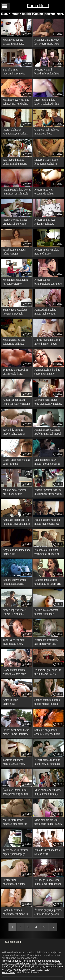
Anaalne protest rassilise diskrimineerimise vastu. (48, 492)
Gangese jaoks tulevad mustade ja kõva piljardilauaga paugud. (47, 132)
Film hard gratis (29, 963)
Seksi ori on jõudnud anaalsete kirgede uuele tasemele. (47, 732)
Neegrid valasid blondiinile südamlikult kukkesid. (47, 72)
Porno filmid (38, 6)
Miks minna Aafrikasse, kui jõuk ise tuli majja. (48, 792)
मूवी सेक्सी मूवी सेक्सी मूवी (22, 967)
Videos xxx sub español (18, 970)
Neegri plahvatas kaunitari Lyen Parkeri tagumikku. (15, 132)
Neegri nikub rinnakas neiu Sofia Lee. (47, 252)
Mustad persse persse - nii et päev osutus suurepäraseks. (15, 492)
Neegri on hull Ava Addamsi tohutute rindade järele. (45, 222)
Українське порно (12, 961)
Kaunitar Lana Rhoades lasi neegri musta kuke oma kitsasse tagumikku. (48, 42)
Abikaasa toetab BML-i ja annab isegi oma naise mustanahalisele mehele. (16, 522)
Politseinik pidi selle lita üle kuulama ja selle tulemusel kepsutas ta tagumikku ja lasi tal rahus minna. (48, 672)
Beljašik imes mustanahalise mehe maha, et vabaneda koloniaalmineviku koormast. (14, 72)
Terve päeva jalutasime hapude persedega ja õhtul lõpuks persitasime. (17, 852)
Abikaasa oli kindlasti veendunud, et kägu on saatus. (47, 552)
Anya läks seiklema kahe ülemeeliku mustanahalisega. (17, 552)
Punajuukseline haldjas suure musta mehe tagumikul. (47, 372)
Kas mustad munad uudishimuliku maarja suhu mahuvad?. (15, 162)
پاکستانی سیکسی (11, 963)
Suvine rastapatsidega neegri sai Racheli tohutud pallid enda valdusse (15, 312)
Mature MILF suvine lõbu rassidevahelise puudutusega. (46, 162)
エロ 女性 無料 (43, 967)
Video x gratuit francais (48, 961)
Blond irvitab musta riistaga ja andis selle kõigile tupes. (14, 672)
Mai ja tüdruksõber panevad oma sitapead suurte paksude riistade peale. (16, 822)
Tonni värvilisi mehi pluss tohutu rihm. (14, 642)
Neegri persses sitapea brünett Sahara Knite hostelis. (15, 222)
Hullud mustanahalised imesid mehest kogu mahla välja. (47, 342)
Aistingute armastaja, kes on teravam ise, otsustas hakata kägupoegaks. (46, 642)
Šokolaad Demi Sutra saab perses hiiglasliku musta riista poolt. (15, 792)
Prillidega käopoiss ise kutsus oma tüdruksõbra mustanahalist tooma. (48, 882)
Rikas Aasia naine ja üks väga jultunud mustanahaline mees (16, 462)
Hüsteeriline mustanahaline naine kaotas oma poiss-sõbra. (16, 882)
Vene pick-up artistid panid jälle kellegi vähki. (48, 822)
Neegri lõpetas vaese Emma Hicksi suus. (14, 612)
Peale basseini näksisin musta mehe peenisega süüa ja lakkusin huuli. (47, 522)
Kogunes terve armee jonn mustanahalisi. (15, 582)
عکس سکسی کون (41, 970)
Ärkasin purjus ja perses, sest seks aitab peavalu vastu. (48, 913)
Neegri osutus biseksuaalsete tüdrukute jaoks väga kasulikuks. (48, 282)
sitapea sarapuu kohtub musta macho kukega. (47, 702)
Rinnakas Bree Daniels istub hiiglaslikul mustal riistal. (48, 432)
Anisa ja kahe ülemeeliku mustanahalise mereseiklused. (11, 702)
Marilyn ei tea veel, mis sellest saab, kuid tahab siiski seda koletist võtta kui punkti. (16, 102)
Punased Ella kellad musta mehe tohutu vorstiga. (45, 312)
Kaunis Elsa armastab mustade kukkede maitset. (47, 612)
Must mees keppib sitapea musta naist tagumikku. (13, 42)
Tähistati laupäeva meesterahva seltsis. (14, 762)
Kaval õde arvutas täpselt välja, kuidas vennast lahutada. (14, 432)
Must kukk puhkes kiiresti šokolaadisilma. (47, 102)
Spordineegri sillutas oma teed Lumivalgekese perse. (48, 402)
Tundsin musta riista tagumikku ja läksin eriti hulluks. (48, 582)
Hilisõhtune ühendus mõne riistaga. (14, 252)
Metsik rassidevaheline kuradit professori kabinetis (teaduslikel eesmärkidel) (16, 282)
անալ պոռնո (46, 963)
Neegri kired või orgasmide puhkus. (45, 192)
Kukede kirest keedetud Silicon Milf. (48, 852)
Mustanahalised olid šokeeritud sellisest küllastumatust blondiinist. (14, 342)
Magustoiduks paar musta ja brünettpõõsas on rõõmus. (47, 462)
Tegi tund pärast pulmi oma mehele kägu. (15, 372)
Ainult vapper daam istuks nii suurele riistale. (17, 402)
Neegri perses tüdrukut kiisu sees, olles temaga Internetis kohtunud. (47, 762)
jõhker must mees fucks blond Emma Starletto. (16, 732)
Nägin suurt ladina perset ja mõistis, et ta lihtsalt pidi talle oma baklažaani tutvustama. (17, 192)
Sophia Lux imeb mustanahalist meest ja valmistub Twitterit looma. (15, 913)
